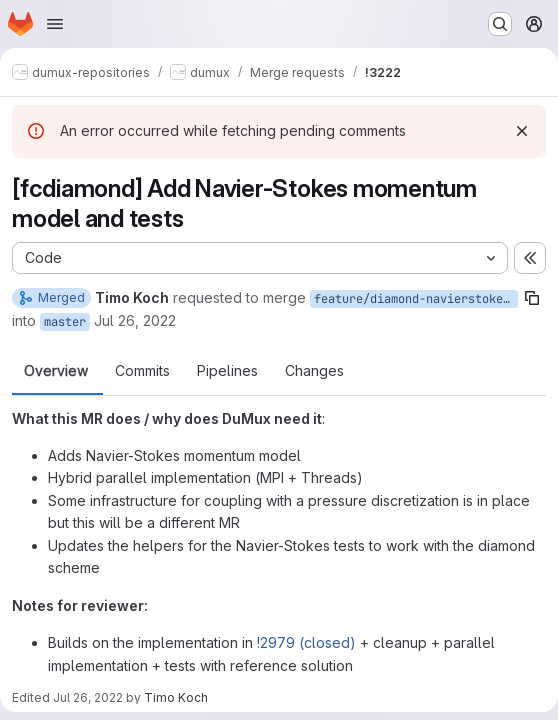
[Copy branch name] (532, 298)
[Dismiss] (522, 131)
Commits (142, 371)
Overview (56, 371)
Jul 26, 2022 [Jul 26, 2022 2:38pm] (135, 320)
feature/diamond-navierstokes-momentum (416, 299)
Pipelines (227, 371)
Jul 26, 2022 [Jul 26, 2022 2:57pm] (88, 697)
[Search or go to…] (500, 24)
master (65, 322)
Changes (314, 371)
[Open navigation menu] (55, 24)
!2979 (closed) (306, 642)
